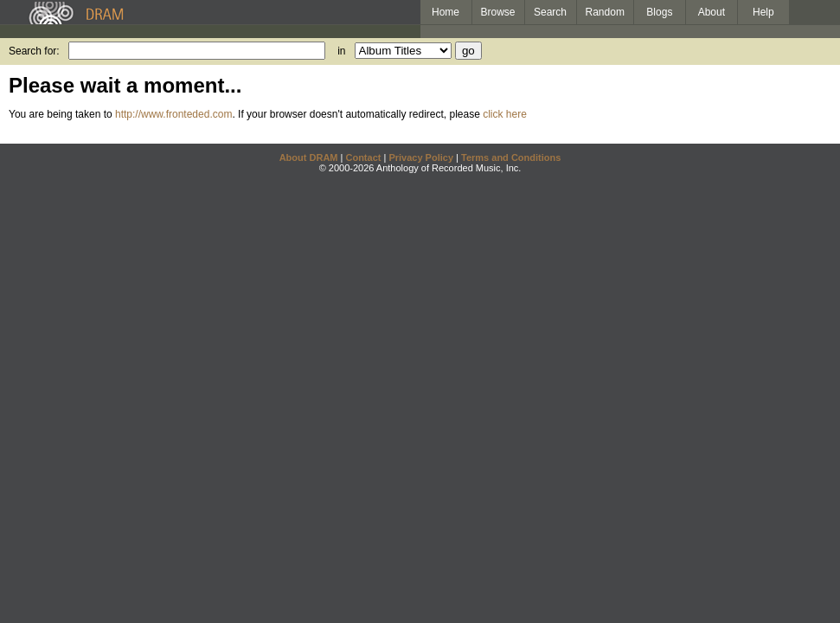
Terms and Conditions (511, 157)
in (341, 51)
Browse (498, 12)
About (712, 12)
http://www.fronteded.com (173, 114)
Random (605, 12)
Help (763, 12)
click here (505, 114)
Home (446, 12)
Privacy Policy (421, 157)
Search (550, 12)
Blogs (659, 12)
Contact (363, 157)
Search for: (34, 51)
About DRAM (309, 157)
